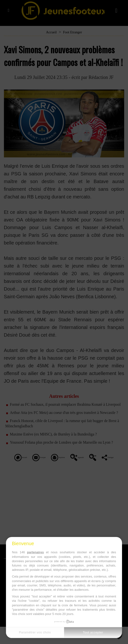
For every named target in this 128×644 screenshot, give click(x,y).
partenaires (35, 552)
